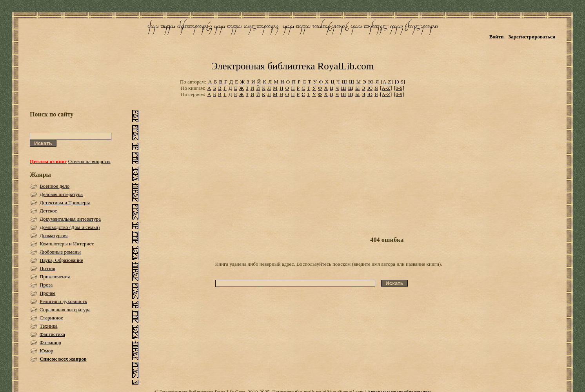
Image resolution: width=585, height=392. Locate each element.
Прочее (47, 293)
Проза (46, 285)
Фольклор (50, 342)
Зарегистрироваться (531, 37)
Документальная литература (70, 219)
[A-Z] (387, 82)
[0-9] (400, 82)
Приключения (55, 277)
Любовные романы (60, 252)
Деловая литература (61, 194)
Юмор (46, 351)
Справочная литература (65, 309)
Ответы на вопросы (89, 161)
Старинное (51, 318)
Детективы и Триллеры (65, 202)
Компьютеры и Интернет (67, 244)
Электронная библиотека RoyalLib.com (292, 66)
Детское (48, 211)
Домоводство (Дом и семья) (70, 227)
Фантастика (52, 334)
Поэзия (47, 268)
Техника (48, 326)
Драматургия (54, 235)
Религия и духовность (63, 301)
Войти (497, 37)
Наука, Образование (61, 260)
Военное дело (55, 186)
